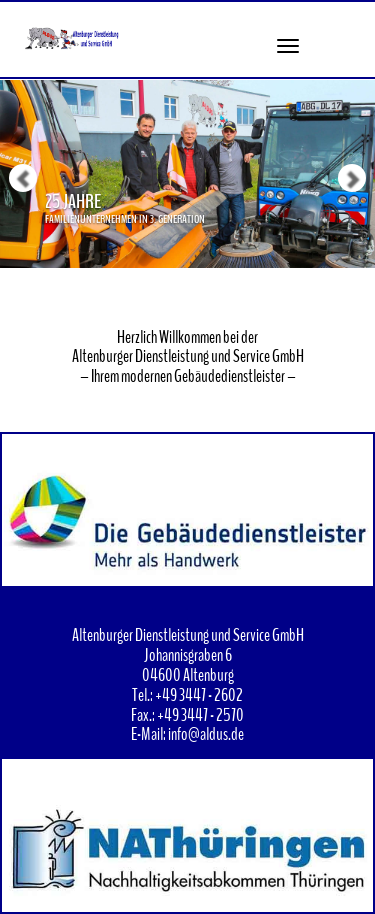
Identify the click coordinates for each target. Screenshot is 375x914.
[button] (9, 134)
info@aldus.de (206, 734)
